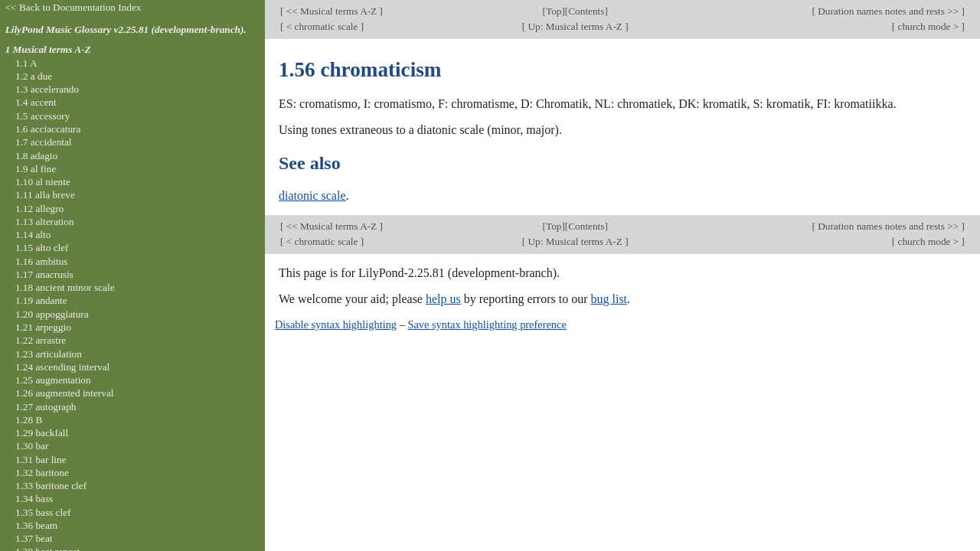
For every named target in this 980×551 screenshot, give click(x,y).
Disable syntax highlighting (336, 324)
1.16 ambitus (42, 261)
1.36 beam (36, 525)
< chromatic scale (322, 26)
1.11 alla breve (45, 195)
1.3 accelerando (47, 89)
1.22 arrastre (41, 340)
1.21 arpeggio (43, 327)
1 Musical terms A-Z (48, 49)
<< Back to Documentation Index (73, 7)
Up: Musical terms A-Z (575, 26)
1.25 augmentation (53, 380)
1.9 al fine (36, 169)
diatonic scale (312, 196)
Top (554, 11)
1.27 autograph (46, 407)
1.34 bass (34, 499)
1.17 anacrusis (44, 274)
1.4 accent (36, 102)
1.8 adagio (36, 156)
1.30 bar (32, 446)
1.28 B (29, 420)
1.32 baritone (42, 473)
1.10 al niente (43, 182)
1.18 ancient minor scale (65, 287)
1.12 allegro (39, 209)
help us (443, 299)
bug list (609, 299)
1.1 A (26, 63)
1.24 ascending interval (62, 367)
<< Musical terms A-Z (331, 11)
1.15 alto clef (42, 248)
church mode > (928, 26)
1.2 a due (34, 76)
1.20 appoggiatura (52, 314)
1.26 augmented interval (65, 393)
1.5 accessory (42, 116)
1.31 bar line (41, 460)
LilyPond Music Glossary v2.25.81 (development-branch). (126, 29)
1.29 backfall (42, 433)
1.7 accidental (44, 142)
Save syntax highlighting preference (487, 324)
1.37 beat (34, 538)
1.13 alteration (45, 222)
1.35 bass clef (43, 512)
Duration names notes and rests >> (889, 11)
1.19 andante (41, 300)
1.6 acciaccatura (48, 129)
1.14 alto (33, 235)
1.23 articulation (49, 354)
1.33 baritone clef (51, 486)
